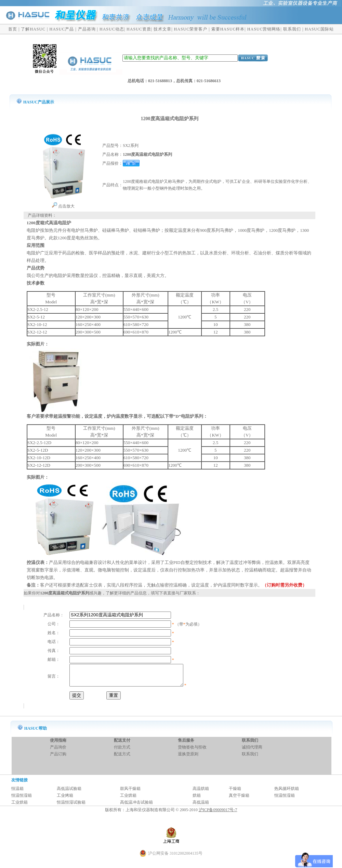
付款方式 (122, 751)
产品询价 (58, 751)
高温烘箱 (201, 793)
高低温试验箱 (69, 793)
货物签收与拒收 (192, 751)
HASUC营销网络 (264, 29)
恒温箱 (17, 793)
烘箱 (197, 800)
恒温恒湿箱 (22, 800)
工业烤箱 (65, 800)
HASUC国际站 (319, 29)
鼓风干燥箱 (130, 793)
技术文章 (162, 29)
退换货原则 (188, 758)
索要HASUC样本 (228, 29)
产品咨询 (87, 29)
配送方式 (122, 758)
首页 (13, 29)
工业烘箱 (128, 800)
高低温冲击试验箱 (136, 806)
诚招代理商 (252, 751)
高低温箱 (201, 806)
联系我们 (292, 29)
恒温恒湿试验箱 (71, 806)
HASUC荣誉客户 (191, 29)
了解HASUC (33, 29)
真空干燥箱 (239, 800)
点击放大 (63, 206)
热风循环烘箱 (287, 793)
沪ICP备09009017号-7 (218, 814)
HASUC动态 (112, 29)
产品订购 (58, 758)
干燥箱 (235, 793)
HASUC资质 (139, 29)
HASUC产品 (62, 29)
